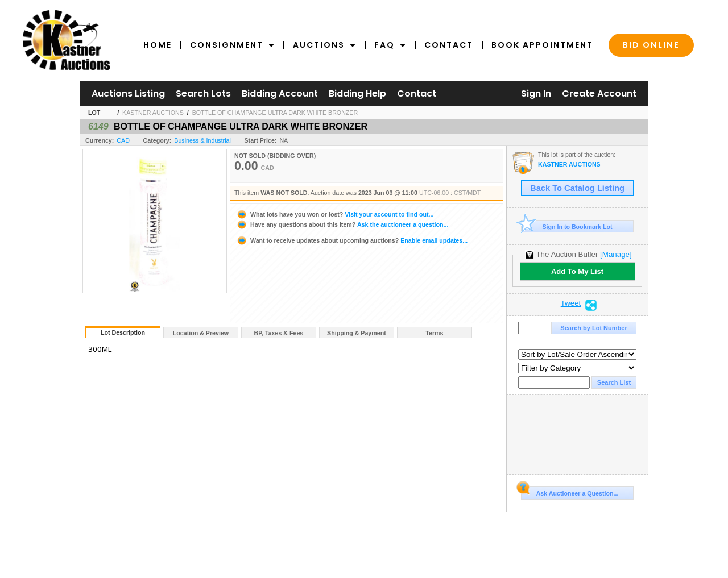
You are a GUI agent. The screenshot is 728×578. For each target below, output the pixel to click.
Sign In (536, 93)
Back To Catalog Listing (577, 188)
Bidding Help (357, 93)
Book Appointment (542, 45)
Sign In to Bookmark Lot (567, 226)
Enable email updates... (352, 240)
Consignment (232, 45)
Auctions (324, 45)
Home (158, 45)
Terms (434, 333)
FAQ (390, 45)
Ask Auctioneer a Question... (570, 492)
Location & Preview (201, 333)
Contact (449, 45)
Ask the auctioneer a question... (342, 224)
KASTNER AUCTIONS (153, 113)
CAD (123, 140)
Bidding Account (280, 93)
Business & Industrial (202, 140)
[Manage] (616, 254)
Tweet (571, 303)
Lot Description (123, 332)
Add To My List (577, 271)
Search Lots (203, 93)
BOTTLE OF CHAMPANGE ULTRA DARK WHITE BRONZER (275, 113)
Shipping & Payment (357, 333)
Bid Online (651, 45)
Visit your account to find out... (335, 214)
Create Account (599, 93)
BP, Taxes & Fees (279, 333)
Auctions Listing (128, 93)
